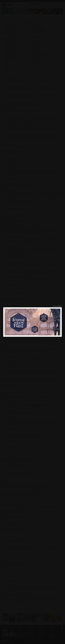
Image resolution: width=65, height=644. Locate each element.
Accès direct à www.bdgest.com (57, 306)
